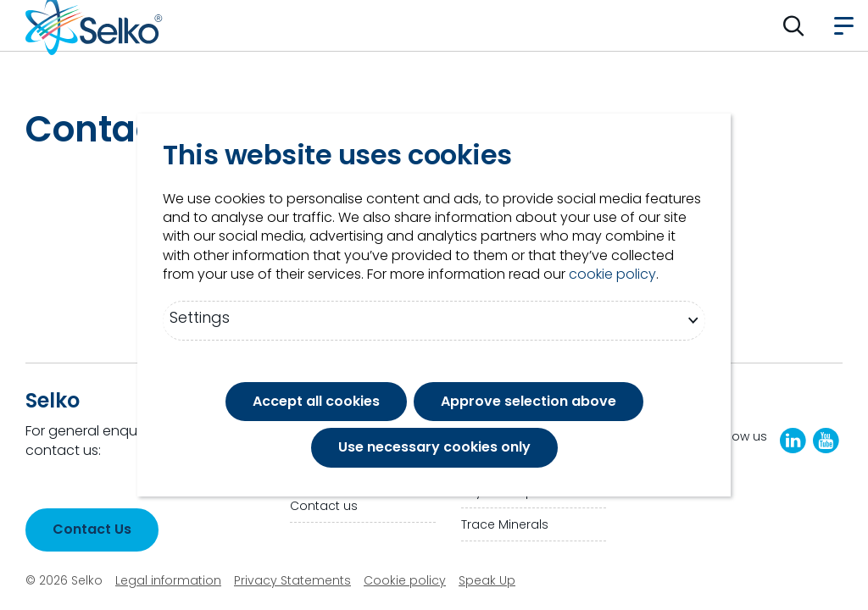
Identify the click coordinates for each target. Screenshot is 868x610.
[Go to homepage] (94, 25)
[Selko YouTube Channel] (826, 441)
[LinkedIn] (793, 441)
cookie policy (612, 274)
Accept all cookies (316, 401)
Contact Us (92, 529)
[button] (794, 25)
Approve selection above (529, 401)
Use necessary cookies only (434, 447)
